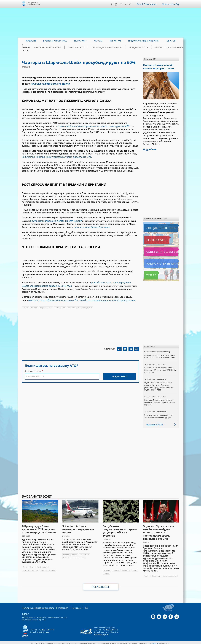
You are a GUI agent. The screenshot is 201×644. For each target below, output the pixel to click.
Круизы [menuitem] (98, 41)
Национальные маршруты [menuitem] (144, 41)
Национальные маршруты (158, 262)
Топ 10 (148, 274)
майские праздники (31, 569)
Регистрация (151, 4)
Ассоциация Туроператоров (33, 3)
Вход (140, 4)
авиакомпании (79, 556)
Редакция (59, 606)
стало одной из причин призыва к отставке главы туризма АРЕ (90, 125)
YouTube (117, 4)
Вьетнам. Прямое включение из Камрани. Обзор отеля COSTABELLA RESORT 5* (160, 368)
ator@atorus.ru (44, 630)
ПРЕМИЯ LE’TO (89, 48)
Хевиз (106, 572)
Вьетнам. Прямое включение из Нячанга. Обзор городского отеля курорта (160, 401)
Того (64, 303)
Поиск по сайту (171, 4)
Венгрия (107, 569)
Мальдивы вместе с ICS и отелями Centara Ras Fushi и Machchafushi (160, 355)
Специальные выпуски (156, 226)
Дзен (112, 4)
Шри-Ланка (85, 553)
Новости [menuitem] (31, 41)
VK (121, 4)
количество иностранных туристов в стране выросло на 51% (54, 156)
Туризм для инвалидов (115, 48)
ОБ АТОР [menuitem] (171, 41)
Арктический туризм (65, 48)
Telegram (131, 4)
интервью (72, 303)
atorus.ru (155, 642)
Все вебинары (154, 423)
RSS (80, 606)
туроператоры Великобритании (91, 225)
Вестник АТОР (152, 238)
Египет (26, 303)
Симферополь (42, 566)
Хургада (34, 303)
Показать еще (100, 585)
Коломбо (67, 556)
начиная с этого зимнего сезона (48, 83)
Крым (32, 566)
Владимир (156, 574)
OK (126, 4)
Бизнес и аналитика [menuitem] (55, 41)
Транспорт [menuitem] (80, 41)
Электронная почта (33, 367)
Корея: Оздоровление (167, 48)
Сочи (25, 566)
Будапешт (126, 569)
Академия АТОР (141, 48)
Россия (66, 553)
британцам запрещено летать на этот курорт (54, 219)
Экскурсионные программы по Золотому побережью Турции (159, 415)
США (57, 303)
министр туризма (86, 303)
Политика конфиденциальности (36, 606)
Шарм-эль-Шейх (46, 303)
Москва (74, 553)
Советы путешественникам (158, 250)
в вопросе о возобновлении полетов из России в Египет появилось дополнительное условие (77, 296)
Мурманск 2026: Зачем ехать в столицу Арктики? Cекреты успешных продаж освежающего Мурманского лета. (159, 385)
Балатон (116, 569)
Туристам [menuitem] (115, 41)
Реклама (71, 606)
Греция (114, 572)
